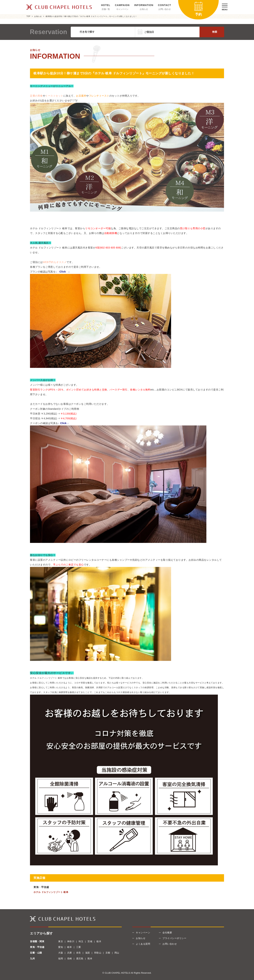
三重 (79, 947)
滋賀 (88, 953)
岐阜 (70, 947)
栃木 (99, 941)
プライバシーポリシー (174, 938)
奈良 (79, 953)
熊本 (90, 959)
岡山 (117, 953)
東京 (61, 941)
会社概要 (167, 933)
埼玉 (81, 941)
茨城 (90, 941)
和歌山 (98, 953)
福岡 (61, 959)
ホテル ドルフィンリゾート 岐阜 (51, 892)
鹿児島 (80, 959)
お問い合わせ (164, 9)
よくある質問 (143, 944)
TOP (28, 16)
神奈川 (71, 941)
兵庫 (70, 953)
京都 (108, 953)
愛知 (61, 947)
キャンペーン (122, 9)
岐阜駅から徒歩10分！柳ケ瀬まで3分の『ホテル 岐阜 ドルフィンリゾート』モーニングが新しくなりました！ (91, 16)
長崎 (70, 959)
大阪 (61, 953)
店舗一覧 (106, 9)
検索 (215, 32)
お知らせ (144, 9)
